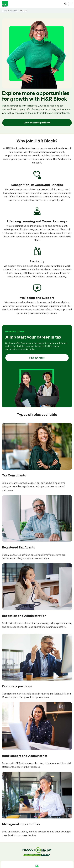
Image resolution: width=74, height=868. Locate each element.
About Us (14, 11)
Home (5, 11)
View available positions (37, 123)
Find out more (37, 358)
